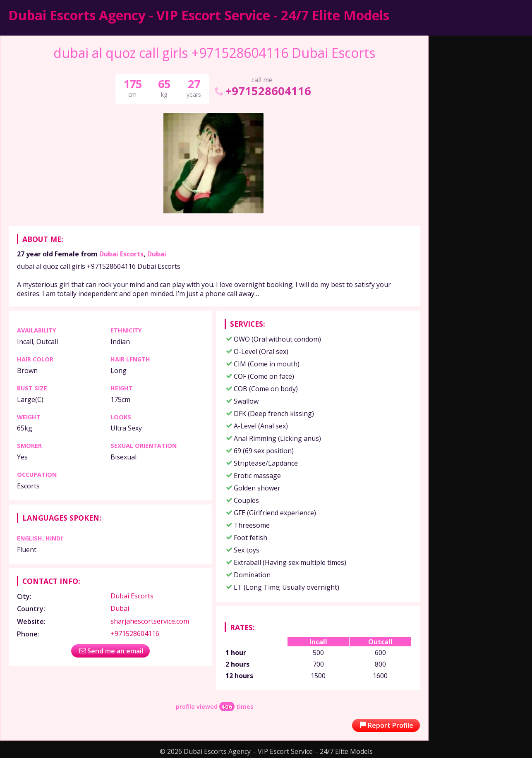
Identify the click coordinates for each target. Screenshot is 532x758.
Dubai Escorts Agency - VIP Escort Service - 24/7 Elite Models (199, 15)
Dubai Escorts (121, 254)
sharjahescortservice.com (150, 621)
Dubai (157, 254)
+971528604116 (262, 91)
